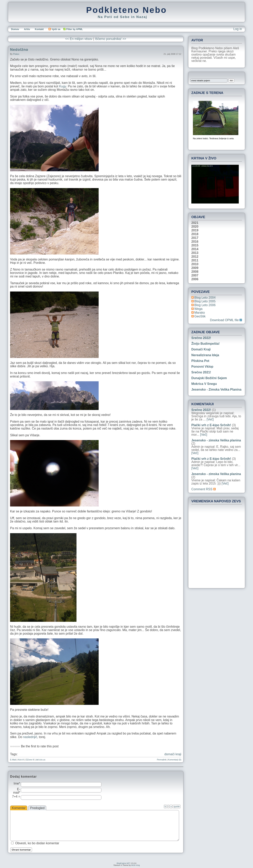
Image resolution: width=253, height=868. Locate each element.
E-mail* (17, 791)
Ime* (17, 783)
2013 (195, 253)
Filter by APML (75, 29)
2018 (195, 234)
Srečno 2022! (201, 338)
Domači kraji (201, 349)
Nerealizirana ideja (205, 355)
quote (177, 806)
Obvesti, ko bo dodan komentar (37, 843)
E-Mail (13, 760)
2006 (195, 279)
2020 (195, 227)
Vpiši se (54, 29)
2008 (195, 272)
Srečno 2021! (201, 372)
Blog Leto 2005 (205, 301)
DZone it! (30, 760)
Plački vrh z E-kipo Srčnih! (211, 425)
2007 (195, 275)
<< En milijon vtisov (79, 39)
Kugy (63, 86)
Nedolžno (19, 50)
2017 (195, 238)
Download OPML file (226, 320)
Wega (198, 309)
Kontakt (39, 29)
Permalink (162, 760)
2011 (195, 260)
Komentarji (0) (175, 760)
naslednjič (30, 737)
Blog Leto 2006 (205, 305)
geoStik (200, 316)
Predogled (37, 808)
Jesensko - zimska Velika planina (216, 390)
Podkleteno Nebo (126, 10)
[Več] (210, 419)
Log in (238, 29)
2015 (195, 245)
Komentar (19, 808)
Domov (15, 29)
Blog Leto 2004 (205, 298)
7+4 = (16, 797)
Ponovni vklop (202, 367)
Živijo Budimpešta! (205, 344)
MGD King (135, 865)
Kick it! (21, 760)
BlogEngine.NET (123, 863)
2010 (195, 264)
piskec (16, 54)
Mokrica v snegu (204, 384)
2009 (195, 268)
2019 (195, 230)
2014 (195, 249)
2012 (195, 257)
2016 (195, 242)
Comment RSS (203, 489)
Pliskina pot (200, 361)
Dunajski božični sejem (209, 378)
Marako (200, 313)
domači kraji (173, 754)
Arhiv (27, 29)
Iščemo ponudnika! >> (111, 39)
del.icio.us (41, 760)
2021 (195, 223)
